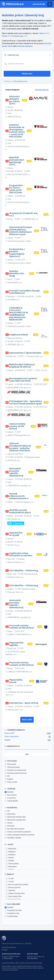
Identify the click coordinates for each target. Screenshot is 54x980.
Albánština (11, 849)
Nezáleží (9, 792)
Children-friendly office (15, 894)
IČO (7, 776)
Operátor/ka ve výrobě (16, 534)
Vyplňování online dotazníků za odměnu (21, 554)
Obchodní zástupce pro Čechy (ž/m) (14, 100)
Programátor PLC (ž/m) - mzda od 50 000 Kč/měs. (16, 189)
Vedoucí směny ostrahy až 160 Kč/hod (17, 426)
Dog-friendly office (14, 897)
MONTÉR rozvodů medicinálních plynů (20, 511)
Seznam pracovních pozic (11, 954)
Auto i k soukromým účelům (17, 885)
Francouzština (12, 864)
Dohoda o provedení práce (15, 770)
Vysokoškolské (11, 801)
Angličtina (11, 852)
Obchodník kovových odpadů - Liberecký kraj (16, 472)
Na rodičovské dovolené (14, 829)
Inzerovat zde (39, 4)
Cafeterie (10, 891)
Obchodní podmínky (9, 947)
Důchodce (10, 826)
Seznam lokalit (32, 954)
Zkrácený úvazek (12, 767)
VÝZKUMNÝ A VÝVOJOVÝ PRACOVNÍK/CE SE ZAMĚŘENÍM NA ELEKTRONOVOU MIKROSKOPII (18, 314)
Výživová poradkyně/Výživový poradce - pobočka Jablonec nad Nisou (20, 447)
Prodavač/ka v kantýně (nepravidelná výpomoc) (17, 253)
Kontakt (5, 950)
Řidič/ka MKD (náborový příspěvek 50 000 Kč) (22, 366)
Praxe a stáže (11, 782)
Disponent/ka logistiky (16, 644)
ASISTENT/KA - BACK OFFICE (24, 703)
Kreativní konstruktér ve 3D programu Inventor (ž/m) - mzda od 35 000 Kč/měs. (17, 131)
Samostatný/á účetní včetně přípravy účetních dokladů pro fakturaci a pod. (21, 231)
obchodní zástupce (25, 46)
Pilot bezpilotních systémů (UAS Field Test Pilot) (23, 380)
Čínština (10, 861)
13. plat (10, 879)
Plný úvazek (10, 764)
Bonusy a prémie (13, 888)
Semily (5, 36)
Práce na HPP (9, 733)
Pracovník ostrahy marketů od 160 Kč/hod (21, 627)
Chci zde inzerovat (42, 90)
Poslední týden (11, 916)
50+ (7, 811)
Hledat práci (27, 74)
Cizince (9, 823)
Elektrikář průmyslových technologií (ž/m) (17, 161)
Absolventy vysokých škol (15, 820)
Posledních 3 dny (12, 913)
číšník (10, 46)
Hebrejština (11, 867)
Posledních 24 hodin (13, 910)
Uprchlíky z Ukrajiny (13, 838)
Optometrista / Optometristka (25, 353)
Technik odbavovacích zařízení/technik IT (19, 496)
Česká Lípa (18, 36)
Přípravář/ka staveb (16, 681)
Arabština (11, 855)
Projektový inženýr (19, 335)
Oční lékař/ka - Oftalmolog (24, 571)
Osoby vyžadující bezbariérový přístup (19, 835)
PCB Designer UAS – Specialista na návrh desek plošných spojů (25, 402)
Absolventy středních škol (15, 817)
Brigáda (7, 740)
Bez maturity (11, 795)
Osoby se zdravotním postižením (18, 832)
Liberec (42, 33)
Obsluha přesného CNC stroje (17, 274)
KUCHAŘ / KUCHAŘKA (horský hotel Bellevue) (24, 292)
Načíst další (27, 720)
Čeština (10, 858)
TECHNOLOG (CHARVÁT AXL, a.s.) (24, 215)
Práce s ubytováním (12, 736)
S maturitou (10, 798)
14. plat (10, 882)
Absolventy (10, 814)
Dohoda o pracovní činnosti (16, 773)
